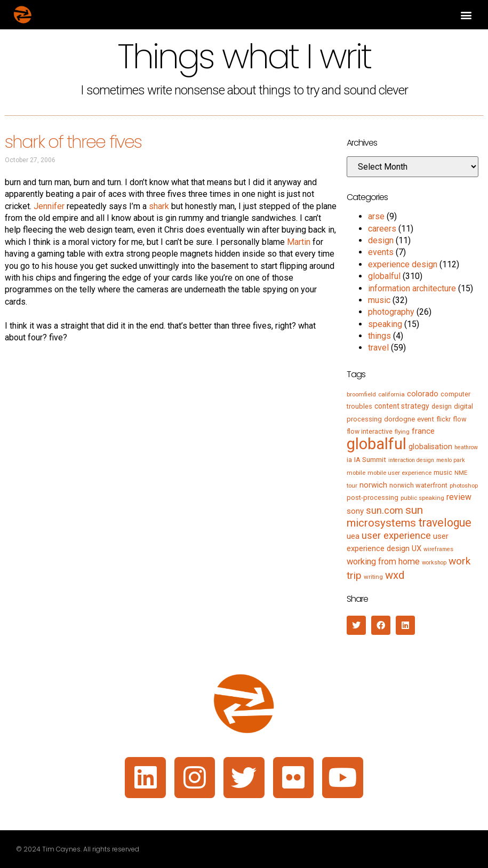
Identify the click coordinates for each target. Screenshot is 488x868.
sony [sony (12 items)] (355, 511)
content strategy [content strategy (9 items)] (402, 406)
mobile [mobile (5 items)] (356, 473)
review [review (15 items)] (459, 497)
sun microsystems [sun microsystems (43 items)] (385, 516)
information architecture (412, 288)
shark (159, 206)
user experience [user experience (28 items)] (396, 536)
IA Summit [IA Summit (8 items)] (370, 460)
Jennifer (49, 206)
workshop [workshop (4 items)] (434, 563)
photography (391, 312)
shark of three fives (73, 142)
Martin (299, 242)
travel (378, 348)
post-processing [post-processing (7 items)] (373, 497)
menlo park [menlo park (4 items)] (451, 460)
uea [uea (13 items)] (353, 536)
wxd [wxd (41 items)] (395, 575)
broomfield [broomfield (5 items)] (361, 394)
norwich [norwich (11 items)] (373, 485)
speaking (385, 324)
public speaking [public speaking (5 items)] (422, 498)
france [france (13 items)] (423, 431)
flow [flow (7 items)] (460, 419)
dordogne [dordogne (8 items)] (399, 419)
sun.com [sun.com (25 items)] (385, 510)
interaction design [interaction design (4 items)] (411, 460)
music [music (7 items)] (443, 472)
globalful (384, 276)
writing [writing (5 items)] (373, 577)
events (381, 252)
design (381, 240)
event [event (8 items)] (426, 419)
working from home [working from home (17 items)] (383, 562)
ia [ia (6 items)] (349, 460)
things (379, 336)
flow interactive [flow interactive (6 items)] (370, 432)
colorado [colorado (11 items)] (423, 394)
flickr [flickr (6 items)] (443, 419)
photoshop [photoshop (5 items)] (464, 485)
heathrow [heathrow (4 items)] (466, 447)
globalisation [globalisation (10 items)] (430, 447)
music (379, 300)
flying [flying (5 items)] (402, 432)
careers (382, 229)
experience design (403, 264)
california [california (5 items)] (391, 394)
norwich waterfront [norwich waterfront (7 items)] (418, 485)
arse (376, 216)
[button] (466, 15)
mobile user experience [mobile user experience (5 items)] (399, 473)
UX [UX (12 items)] (417, 548)
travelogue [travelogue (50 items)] (445, 523)
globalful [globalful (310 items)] (377, 444)
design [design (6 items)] (442, 407)
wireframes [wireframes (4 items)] (438, 549)
